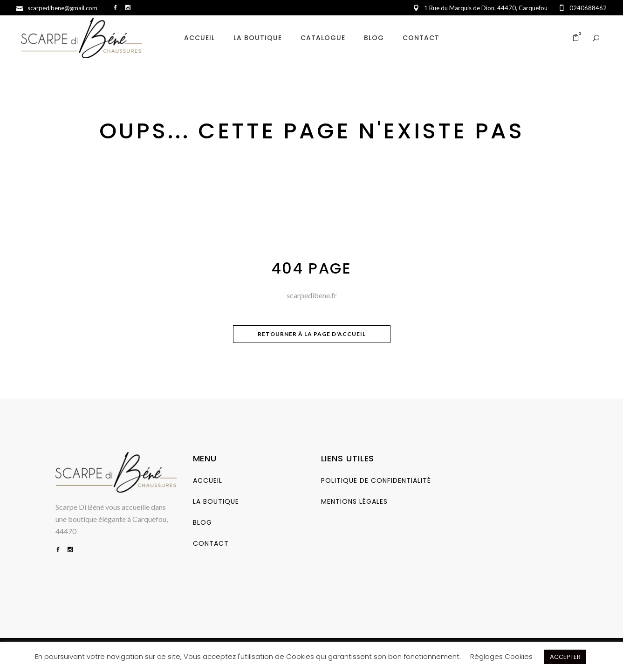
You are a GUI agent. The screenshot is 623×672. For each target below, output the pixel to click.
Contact (211, 543)
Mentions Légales (354, 501)
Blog (202, 522)
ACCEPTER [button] (565, 657)
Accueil (208, 480)
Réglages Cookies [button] (501, 656)
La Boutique (216, 501)
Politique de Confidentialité (376, 480)
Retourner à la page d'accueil (312, 334)
